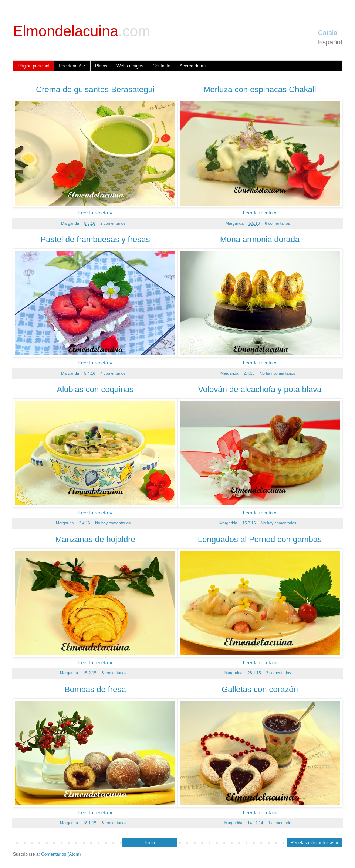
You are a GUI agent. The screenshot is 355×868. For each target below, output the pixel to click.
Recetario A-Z (72, 66)
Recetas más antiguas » (315, 843)
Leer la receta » (95, 213)
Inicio (150, 843)
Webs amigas (130, 66)
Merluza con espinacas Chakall (260, 89)
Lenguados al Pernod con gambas (260, 539)
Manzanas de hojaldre (95, 539)
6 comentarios (277, 223)
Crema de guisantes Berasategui (95, 89)
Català (328, 33)
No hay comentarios (277, 373)
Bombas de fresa (95, 689)
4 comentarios (113, 373)
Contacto (162, 66)
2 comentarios (113, 223)
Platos (101, 66)
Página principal (33, 66)
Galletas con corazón (260, 689)
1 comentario (280, 823)
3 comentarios (114, 673)
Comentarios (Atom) (61, 854)
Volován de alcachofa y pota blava (260, 389)
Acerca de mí (193, 66)
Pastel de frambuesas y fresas (95, 239)
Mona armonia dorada (260, 239)
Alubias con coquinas (95, 389)
